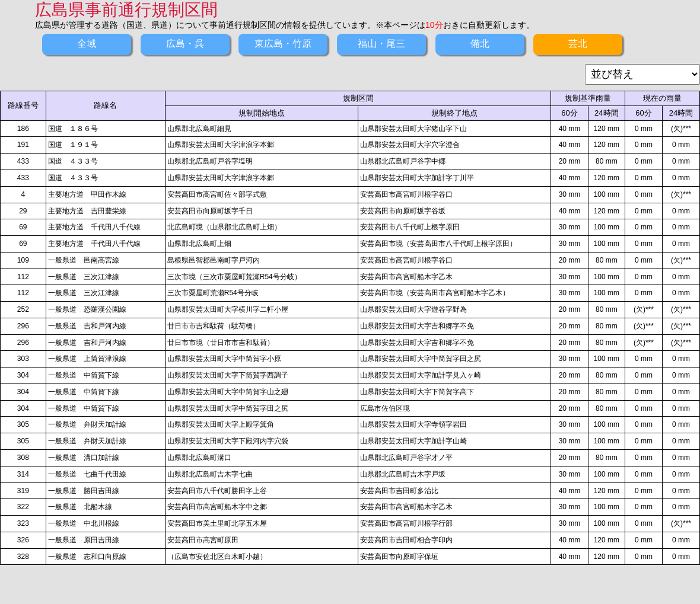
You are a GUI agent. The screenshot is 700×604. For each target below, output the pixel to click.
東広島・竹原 (283, 44)
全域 (87, 44)
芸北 (578, 44)
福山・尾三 (381, 44)
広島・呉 (185, 44)
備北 (480, 44)
